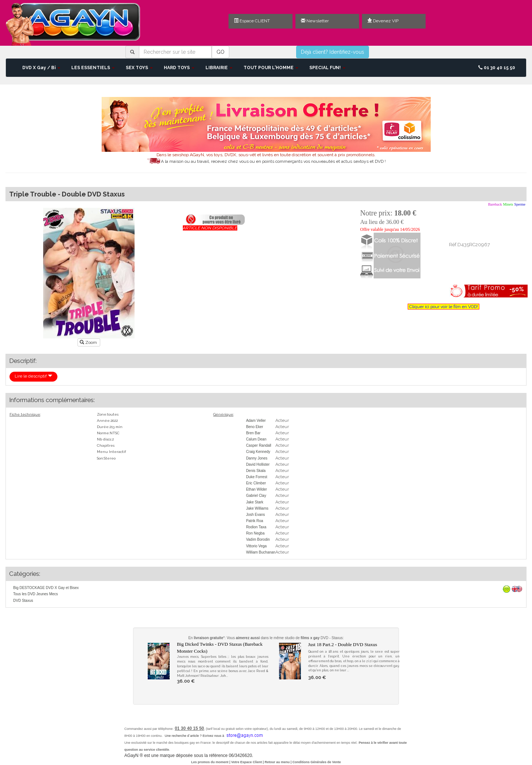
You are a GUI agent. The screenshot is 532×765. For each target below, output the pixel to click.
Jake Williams (257, 508)
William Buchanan (261, 552)
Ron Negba (255, 533)
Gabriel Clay (256, 496)
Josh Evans (256, 515)
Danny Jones (257, 458)
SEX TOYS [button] (139, 68)
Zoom (89, 342)
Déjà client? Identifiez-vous (333, 52)
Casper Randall (259, 445)
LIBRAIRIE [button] (219, 68)
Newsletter (315, 21)
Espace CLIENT (252, 21)
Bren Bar (253, 433)
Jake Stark (255, 502)
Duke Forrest (257, 477)
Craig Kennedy (258, 452)
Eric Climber (256, 483)
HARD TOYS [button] (179, 68)
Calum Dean (256, 439)
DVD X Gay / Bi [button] (41, 68)
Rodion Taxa (256, 527)
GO (220, 52)
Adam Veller (256, 421)
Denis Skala (256, 471)
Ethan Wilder (256, 489)
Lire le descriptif (33, 376)
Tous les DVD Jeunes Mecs (35, 594)
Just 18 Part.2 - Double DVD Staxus (343, 644)
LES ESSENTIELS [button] (93, 68)
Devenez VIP (383, 21)
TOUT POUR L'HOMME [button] (271, 68)
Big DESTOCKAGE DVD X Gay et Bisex (46, 588)
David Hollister (258, 464)
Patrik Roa (255, 521)
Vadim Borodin (258, 539)
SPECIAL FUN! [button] (327, 68)
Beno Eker (255, 427)
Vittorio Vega (256, 546)
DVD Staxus (23, 601)
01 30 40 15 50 (497, 68)
